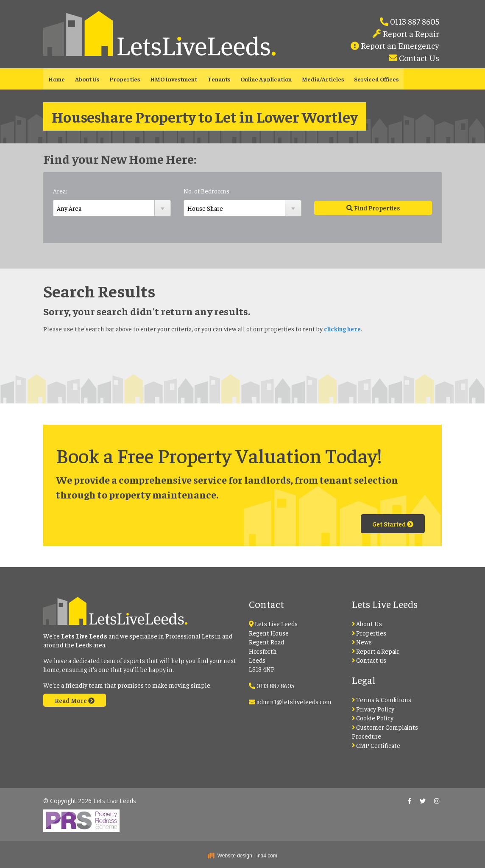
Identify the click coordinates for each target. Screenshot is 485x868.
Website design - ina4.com (242, 856)
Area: (60, 191)
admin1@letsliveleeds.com (294, 701)
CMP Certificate (376, 745)
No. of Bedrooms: (207, 191)
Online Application (266, 79)
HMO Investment (174, 79)
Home (57, 79)
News (362, 642)
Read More (75, 700)
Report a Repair (410, 33)
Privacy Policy (373, 709)
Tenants (219, 79)
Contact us (369, 660)
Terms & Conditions (382, 699)
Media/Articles (323, 79)
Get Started (393, 524)
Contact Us (418, 57)
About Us (87, 79)
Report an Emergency (399, 45)
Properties (125, 79)
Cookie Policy (373, 718)
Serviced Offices (376, 79)
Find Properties (373, 208)
